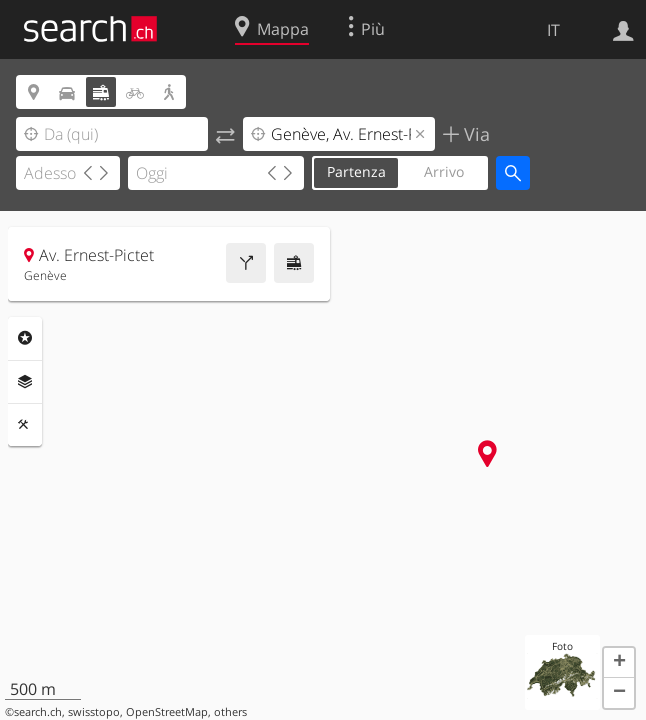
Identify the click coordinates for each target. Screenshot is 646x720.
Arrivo (444, 171)
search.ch (38, 712)
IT (553, 30)
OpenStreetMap (167, 712)
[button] (619, 663)
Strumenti (25, 425)
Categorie (25, 338)
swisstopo (94, 712)
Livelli (25, 382)
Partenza (356, 171)
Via (474, 134)
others (230, 712)
